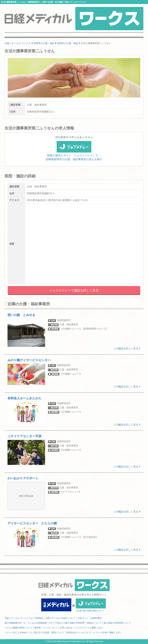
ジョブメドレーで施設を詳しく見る (74, 290)
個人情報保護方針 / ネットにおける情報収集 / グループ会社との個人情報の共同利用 (45, 623)
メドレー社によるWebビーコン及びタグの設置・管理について (34, 632)
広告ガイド (83, 618)
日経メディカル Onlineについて (61, 618)
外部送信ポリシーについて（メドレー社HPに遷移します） (94, 632)
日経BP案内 (96, 618)
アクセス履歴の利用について (18, 628)
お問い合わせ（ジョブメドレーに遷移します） (82, 628)
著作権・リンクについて (46, 628)
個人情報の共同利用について (117, 623)
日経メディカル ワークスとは (19, 618)
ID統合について (94, 623)
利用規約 (39, 618)
